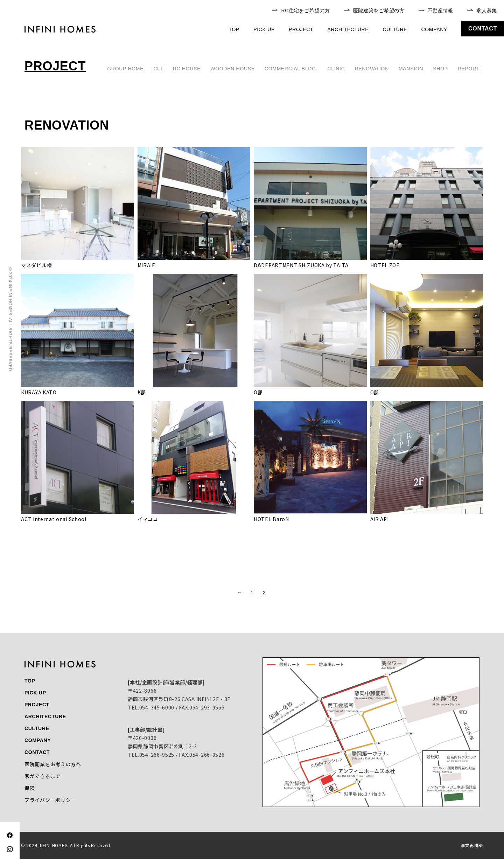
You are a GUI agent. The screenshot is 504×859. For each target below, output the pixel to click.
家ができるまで (43, 776)
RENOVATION (372, 69)
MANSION (411, 69)
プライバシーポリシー (50, 800)
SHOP (440, 69)
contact (483, 29)
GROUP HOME (125, 69)
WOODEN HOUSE (233, 69)
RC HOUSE (187, 69)
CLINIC (336, 69)
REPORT (469, 69)
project (301, 29)
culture (395, 29)
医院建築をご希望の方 (374, 11)
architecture (348, 29)
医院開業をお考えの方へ (53, 764)
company (434, 29)
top (234, 29)
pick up (264, 29)
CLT (158, 69)
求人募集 (482, 11)
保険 (30, 788)
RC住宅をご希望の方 (301, 11)
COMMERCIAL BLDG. (291, 69)
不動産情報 (436, 11)
